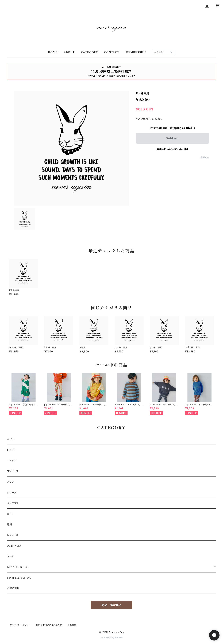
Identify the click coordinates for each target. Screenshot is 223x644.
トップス (11, 450)
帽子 (10, 514)
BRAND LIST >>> (18, 567)
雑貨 (10, 524)
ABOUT (69, 52)
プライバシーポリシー (20, 625)
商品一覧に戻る (111, 605)
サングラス (13, 503)
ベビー (11, 439)
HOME (53, 52)
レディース (13, 535)
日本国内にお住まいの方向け (172, 149)
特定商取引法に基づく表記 (49, 625)
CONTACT (112, 52)
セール (11, 556)
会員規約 (72, 625)
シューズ (12, 493)
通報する (205, 157)
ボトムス (12, 461)
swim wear (14, 546)
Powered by (112, 638)
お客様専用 (13, 588)
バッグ (10, 482)
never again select (19, 578)
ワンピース (13, 471)
